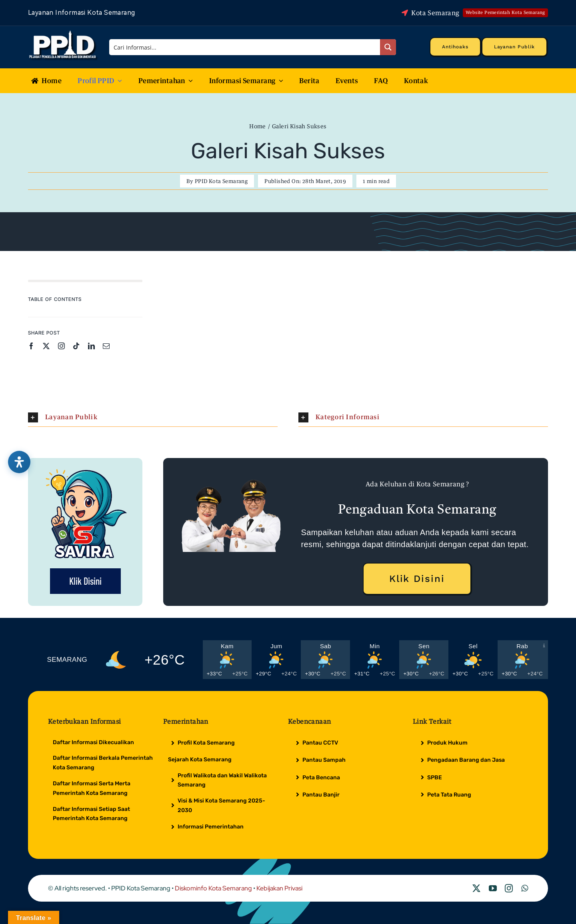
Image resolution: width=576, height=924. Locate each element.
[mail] (106, 346)
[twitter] (46, 346)
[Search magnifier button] (388, 47)
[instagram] (61, 346)
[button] (153, 417)
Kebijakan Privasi (279, 888)
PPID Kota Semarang (221, 181)
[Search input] (245, 47)
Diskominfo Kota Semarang (213, 888)
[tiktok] (76, 346)
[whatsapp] (525, 888)
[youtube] (493, 888)
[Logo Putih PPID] (63, 32)
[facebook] (31, 346)
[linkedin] (91, 346)
